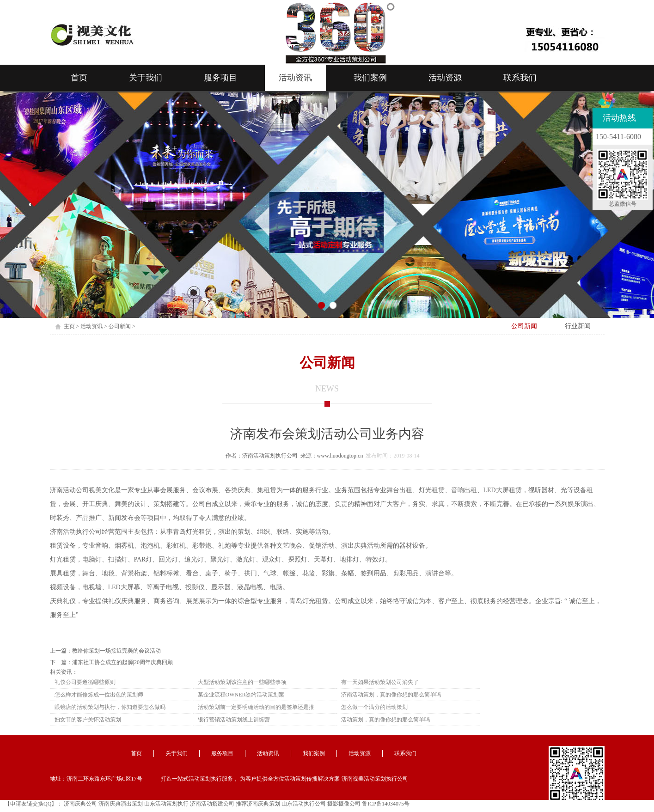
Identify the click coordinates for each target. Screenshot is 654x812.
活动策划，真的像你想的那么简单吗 (385, 720)
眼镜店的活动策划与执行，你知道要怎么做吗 (110, 707)
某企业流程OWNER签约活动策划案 (241, 695)
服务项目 (220, 78)
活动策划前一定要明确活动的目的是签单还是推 (256, 707)
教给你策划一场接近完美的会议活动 (116, 651)
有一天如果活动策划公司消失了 (380, 682)
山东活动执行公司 (304, 804)
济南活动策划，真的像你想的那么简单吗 (391, 695)
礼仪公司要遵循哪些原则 (85, 682)
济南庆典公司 (80, 804)
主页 (69, 326)
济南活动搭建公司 (212, 804)
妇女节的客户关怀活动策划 (88, 720)
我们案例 (370, 78)
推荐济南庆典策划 (258, 804)
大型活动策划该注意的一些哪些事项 (242, 682)
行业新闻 (578, 326)
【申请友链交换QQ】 (31, 804)
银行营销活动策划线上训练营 (234, 720)
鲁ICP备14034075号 (386, 804)
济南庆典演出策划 (121, 804)
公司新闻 (120, 326)
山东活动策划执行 (166, 804)
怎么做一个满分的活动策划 (374, 707)
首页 (79, 78)
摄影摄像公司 (344, 804)
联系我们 (520, 78)
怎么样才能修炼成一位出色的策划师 (99, 695)
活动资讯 (295, 78)
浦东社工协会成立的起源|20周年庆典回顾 (122, 662)
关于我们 (146, 78)
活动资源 (445, 78)
